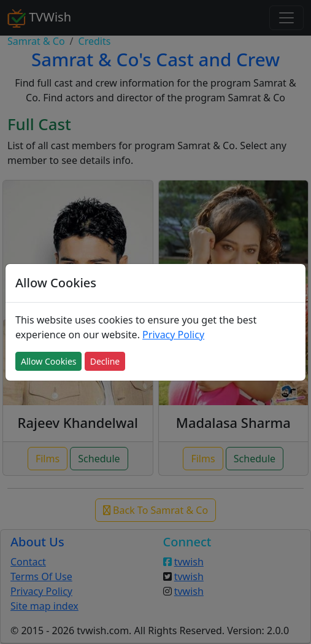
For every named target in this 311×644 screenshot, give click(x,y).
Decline (105, 361)
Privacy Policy (173, 335)
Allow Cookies (48, 361)
